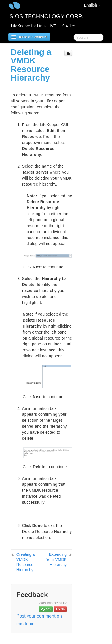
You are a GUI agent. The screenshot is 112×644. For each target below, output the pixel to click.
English (92, 5)
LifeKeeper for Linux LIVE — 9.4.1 (43, 26)
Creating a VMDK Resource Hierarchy (26, 562)
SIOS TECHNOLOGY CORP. (46, 16)
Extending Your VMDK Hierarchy (56, 559)
